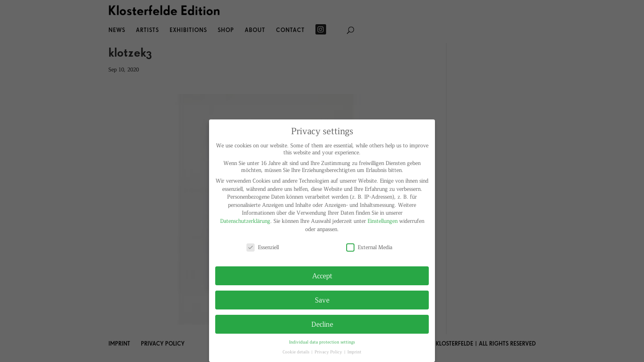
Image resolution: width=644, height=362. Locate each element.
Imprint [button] (354, 352)
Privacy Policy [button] (329, 352)
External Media (369, 247)
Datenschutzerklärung (245, 221)
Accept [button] (322, 275)
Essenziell (263, 247)
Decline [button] (322, 324)
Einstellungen (383, 221)
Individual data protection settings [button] (322, 342)
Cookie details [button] (297, 352)
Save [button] (322, 300)
